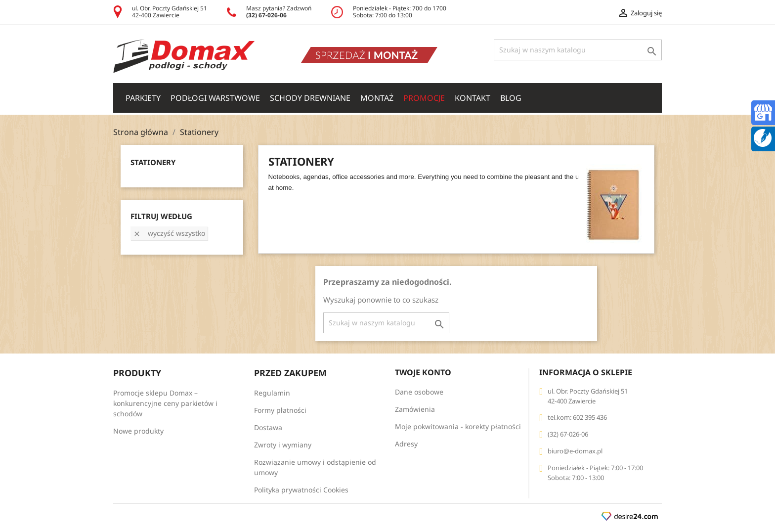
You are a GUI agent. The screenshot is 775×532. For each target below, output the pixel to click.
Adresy (406, 444)
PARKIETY (143, 98)
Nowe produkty (138, 431)
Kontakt (473, 98)
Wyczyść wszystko (169, 233)
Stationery (153, 162)
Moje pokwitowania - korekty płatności (458, 426)
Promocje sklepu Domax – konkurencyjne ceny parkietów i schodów (165, 403)
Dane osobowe (419, 392)
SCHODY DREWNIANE (310, 98)
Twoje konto (423, 372)
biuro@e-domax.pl (575, 451)
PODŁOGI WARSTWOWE (215, 98)
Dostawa (268, 427)
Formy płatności (280, 410)
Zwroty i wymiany (283, 445)
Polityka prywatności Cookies (301, 490)
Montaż (377, 98)
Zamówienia (415, 409)
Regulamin (272, 393)
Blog (511, 98)
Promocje (424, 98)
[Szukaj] (578, 50)
